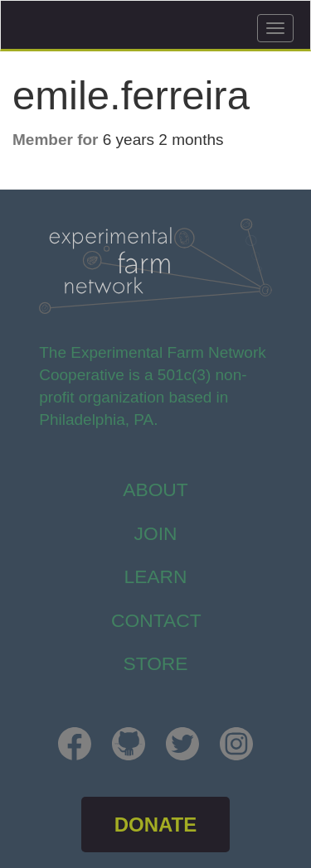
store (155, 663)
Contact (156, 620)
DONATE (156, 825)
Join (156, 533)
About (155, 489)
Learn (155, 576)
